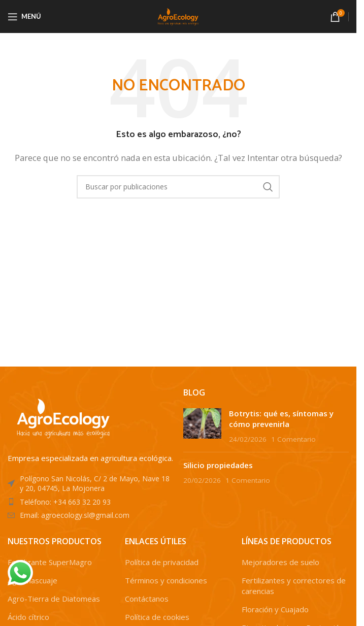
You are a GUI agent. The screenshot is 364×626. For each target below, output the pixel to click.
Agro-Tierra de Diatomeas (54, 599)
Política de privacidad (162, 562)
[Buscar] (178, 187)
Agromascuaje (32, 580)
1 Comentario (293, 439)
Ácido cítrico (28, 617)
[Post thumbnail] (202, 426)
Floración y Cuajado (275, 609)
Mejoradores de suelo (280, 562)
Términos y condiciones (166, 580)
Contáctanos (147, 599)
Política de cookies (157, 617)
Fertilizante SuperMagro (50, 562)
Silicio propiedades (218, 465)
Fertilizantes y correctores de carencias (294, 586)
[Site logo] (178, 16)
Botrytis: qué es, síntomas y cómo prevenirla (281, 419)
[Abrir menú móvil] (24, 17)
